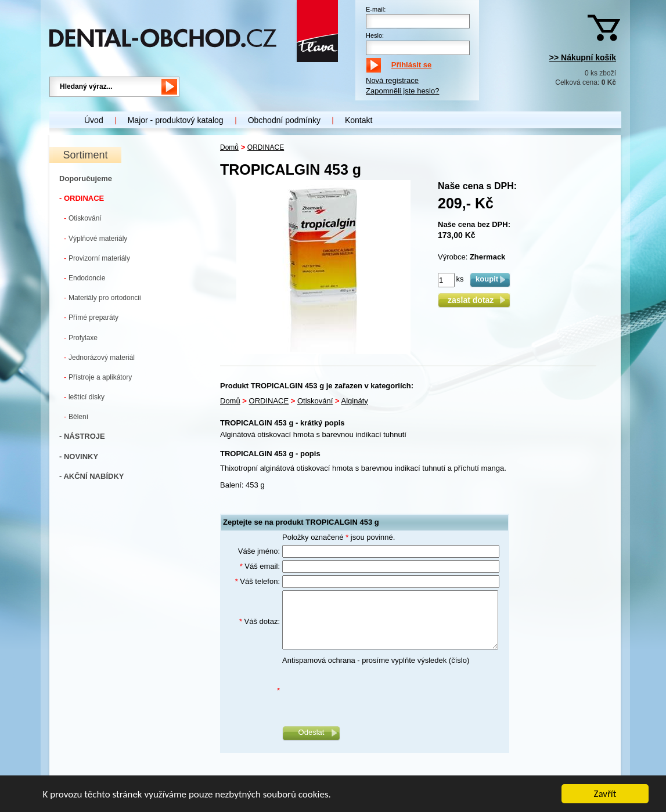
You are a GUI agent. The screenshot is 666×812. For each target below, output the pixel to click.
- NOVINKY (79, 456)
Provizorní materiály (97, 258)
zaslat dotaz (474, 300)
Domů (229, 147)
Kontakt (359, 120)
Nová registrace (392, 80)
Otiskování (83, 218)
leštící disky (84, 397)
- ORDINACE (82, 198)
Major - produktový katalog (176, 120)
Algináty (355, 401)
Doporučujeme (86, 178)
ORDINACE (266, 147)
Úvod (94, 120)
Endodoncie (84, 278)
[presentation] (370, 691)
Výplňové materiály (96, 238)
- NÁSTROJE (82, 436)
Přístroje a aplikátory (98, 377)
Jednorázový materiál (99, 357)
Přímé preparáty (91, 317)
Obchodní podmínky (284, 120)
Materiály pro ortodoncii (102, 297)
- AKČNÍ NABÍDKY (91, 476)
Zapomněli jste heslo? (402, 91)
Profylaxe (81, 338)
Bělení (76, 416)
